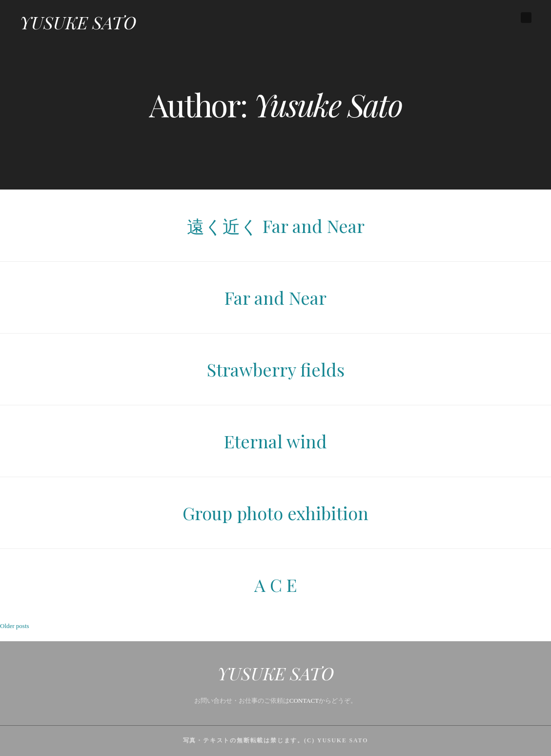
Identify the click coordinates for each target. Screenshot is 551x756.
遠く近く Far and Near (276, 226)
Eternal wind (275, 441)
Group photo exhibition (275, 513)
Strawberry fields (276, 369)
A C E (275, 585)
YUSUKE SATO (78, 22)
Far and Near (275, 297)
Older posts (15, 626)
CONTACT (304, 701)
